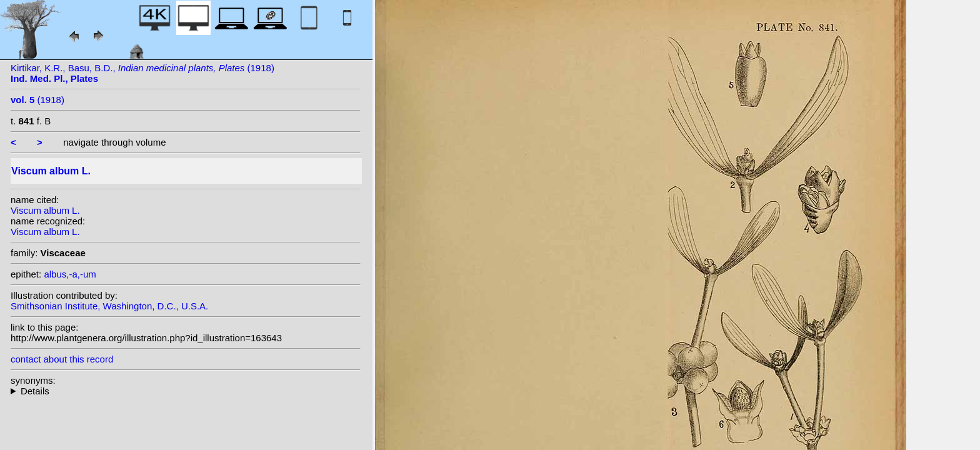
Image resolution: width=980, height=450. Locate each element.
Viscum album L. (45, 210)
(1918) (37, 100)
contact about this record (62, 359)
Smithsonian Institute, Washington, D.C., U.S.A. (109, 306)
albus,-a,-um (70, 274)
